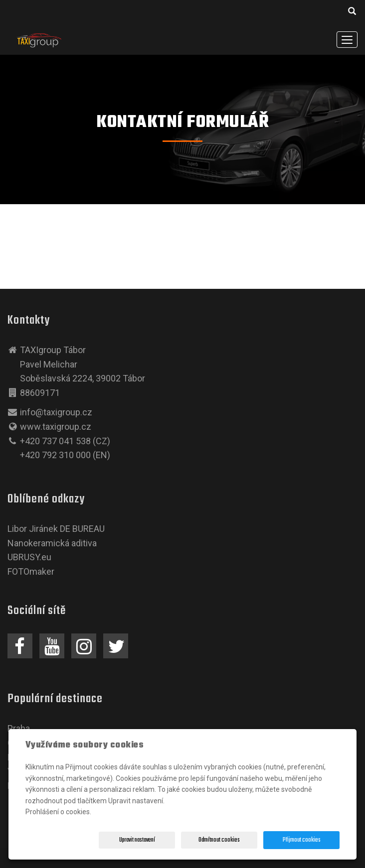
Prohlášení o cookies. (58, 812)
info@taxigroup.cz (56, 412)
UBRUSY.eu (29, 557)
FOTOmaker (31, 571)
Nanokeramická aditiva (52, 543)
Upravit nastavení (137, 840)
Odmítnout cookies (219, 840)
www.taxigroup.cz (56, 427)
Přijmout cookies (302, 840)
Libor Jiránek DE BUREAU (56, 529)
